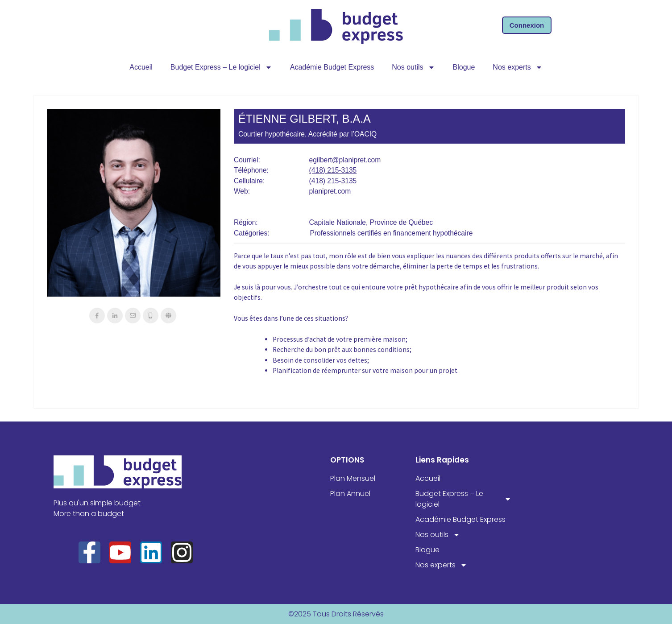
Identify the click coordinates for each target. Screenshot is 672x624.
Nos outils (413, 67)
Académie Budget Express (332, 67)
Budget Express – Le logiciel (221, 67)
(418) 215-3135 (333, 170)
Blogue (464, 67)
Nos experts (517, 67)
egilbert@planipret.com (345, 160)
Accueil (141, 67)
